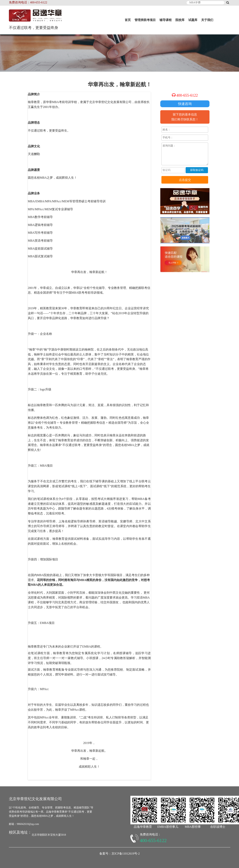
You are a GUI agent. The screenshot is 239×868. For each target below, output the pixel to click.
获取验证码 (197, 170)
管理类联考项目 (145, 20)
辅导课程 (166, 20)
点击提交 (185, 180)
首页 (128, 20)
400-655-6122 (187, 95)
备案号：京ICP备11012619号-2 (120, 854)
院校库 (180, 20)
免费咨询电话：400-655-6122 (28, 2)
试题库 (193, 20)
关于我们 (207, 20)
